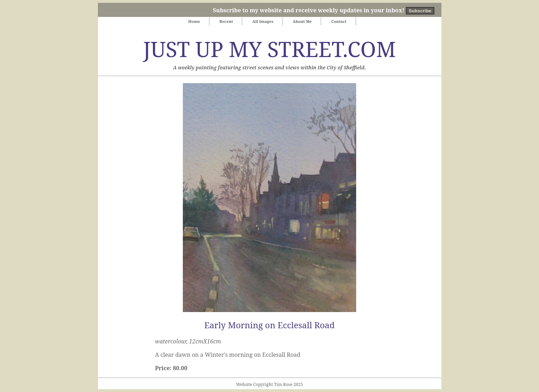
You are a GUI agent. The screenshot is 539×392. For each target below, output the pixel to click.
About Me (302, 21)
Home (194, 21)
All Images (263, 21)
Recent (226, 21)
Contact (339, 21)
